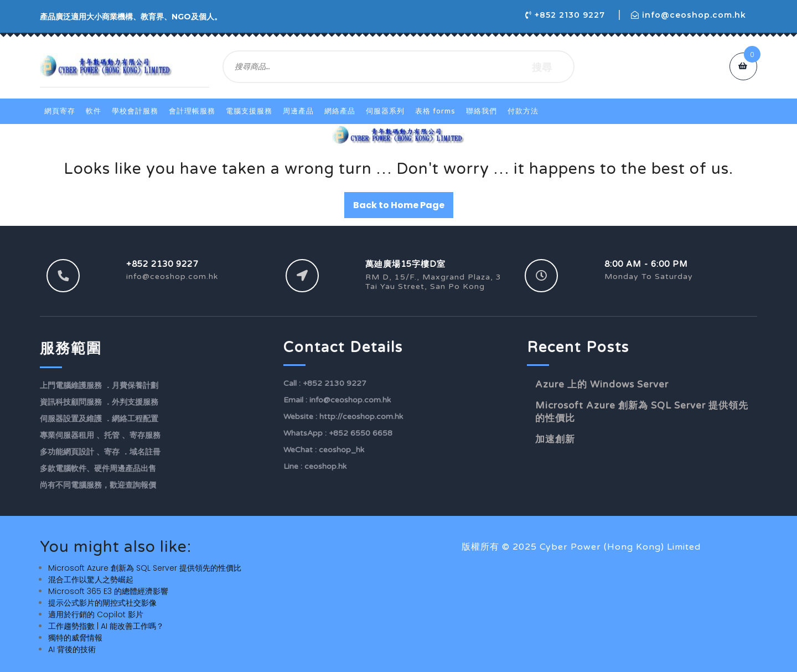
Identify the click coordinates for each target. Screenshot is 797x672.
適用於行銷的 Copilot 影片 (96, 614)
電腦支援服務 (249, 111)
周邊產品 (298, 111)
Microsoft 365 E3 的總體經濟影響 (108, 591)
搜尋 (542, 67)
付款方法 (523, 111)
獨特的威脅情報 (75, 638)
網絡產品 (340, 111)
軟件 (94, 111)
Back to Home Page (399, 205)
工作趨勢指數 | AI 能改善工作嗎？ (106, 626)
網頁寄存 (60, 111)
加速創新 (555, 439)
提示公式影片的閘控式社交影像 (102, 603)
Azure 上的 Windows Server (602, 384)
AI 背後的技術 (72, 649)
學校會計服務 (135, 111)
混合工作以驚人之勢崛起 (91, 580)
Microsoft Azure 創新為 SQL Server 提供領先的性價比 (145, 568)
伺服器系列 (385, 111)
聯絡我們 (482, 111)
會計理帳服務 (192, 111)
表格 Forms (435, 111)
